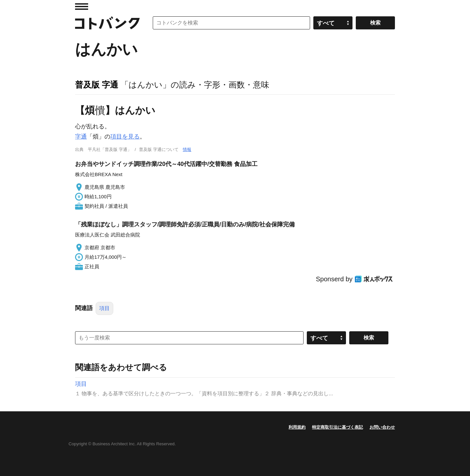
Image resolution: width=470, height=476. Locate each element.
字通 (81, 137)
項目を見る (125, 137)
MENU (82, 7)
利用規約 (297, 427)
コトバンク (107, 23)
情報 (187, 149)
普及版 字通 (97, 85)
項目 (104, 308)
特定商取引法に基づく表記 (337, 427)
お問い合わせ (382, 427)
